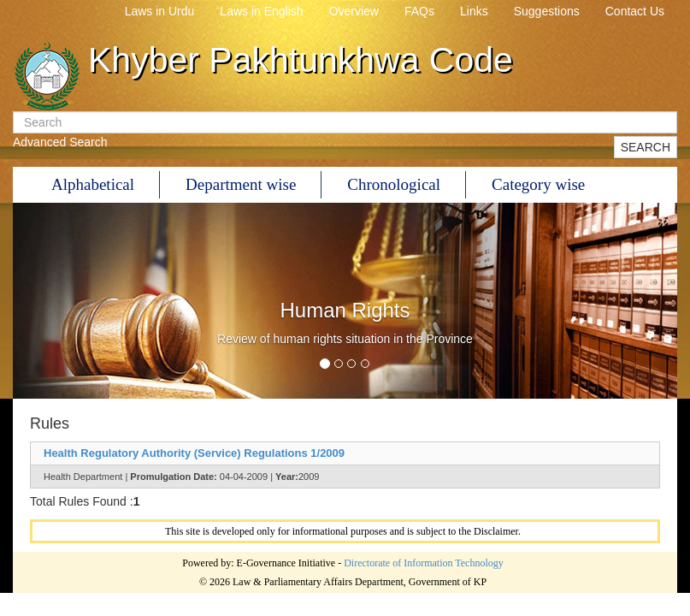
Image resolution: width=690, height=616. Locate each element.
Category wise (538, 184)
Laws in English (261, 11)
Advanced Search (60, 142)
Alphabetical (93, 184)
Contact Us (635, 11)
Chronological (394, 184)
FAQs (419, 11)
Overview (354, 11)
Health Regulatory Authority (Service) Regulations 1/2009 (194, 453)
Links (474, 11)
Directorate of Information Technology (424, 563)
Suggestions (547, 11)
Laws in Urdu (160, 11)
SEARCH (646, 147)
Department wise (241, 184)
